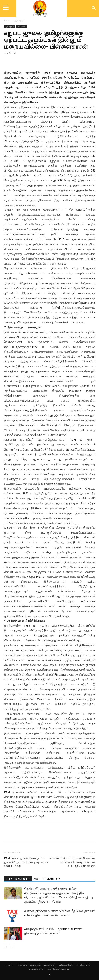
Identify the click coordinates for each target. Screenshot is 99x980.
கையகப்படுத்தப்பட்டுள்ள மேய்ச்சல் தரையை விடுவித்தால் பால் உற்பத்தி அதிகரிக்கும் (72, 862)
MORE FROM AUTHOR (47, 879)
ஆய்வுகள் (19, 21)
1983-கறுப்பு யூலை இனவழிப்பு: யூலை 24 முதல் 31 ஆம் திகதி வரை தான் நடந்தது (26, 862)
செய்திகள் (21, 26)
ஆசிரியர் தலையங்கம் (59, 969)
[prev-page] (6, 947)
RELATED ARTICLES (18, 879)
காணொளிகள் (66, 965)
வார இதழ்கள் (83, 965)
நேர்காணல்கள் (37, 969)
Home (7, 21)
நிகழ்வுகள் (50, 965)
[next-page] (12, 947)
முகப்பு (9, 965)
